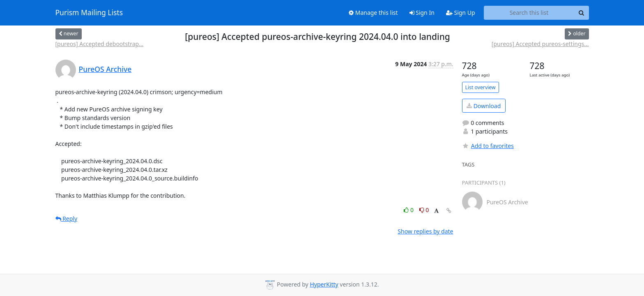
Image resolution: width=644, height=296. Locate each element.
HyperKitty (324, 284)
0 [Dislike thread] (424, 210)
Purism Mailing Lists (89, 13)
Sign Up (461, 13)
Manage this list (373, 13)
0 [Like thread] (409, 210)
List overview (481, 87)
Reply (67, 219)
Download (484, 106)
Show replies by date (425, 231)
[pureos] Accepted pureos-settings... (540, 44)
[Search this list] (529, 13)
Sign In (422, 13)
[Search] (582, 13)
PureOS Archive (105, 69)
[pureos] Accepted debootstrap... (100, 44)
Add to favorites (488, 146)
